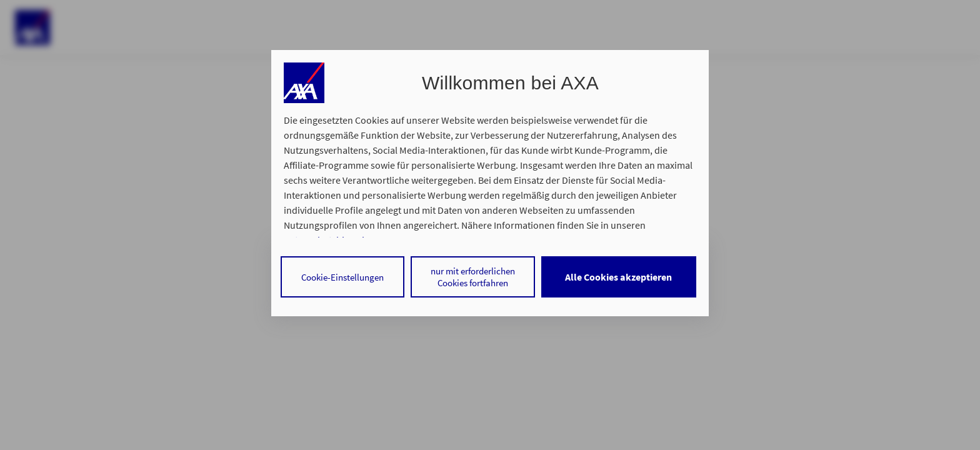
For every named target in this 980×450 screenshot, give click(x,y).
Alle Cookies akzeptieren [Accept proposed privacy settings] (618, 277)
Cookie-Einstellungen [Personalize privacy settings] (342, 277)
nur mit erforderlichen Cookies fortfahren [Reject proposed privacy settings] (473, 277)
